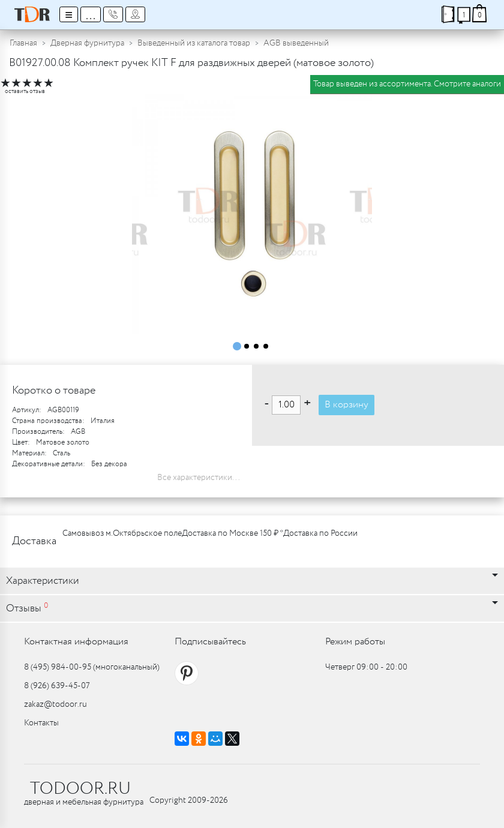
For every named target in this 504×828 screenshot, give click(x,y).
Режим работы (355, 642)
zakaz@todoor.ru (55, 704)
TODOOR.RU (80, 789)
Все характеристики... (199, 478)
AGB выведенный (296, 43)
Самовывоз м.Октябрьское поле (122, 533)
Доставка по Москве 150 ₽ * (232, 533)
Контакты (41, 723)
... (91, 14)
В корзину (346, 405)
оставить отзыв (25, 91)
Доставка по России (320, 533)
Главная (23, 43)
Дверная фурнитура (87, 43)
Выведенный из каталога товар (194, 43)
